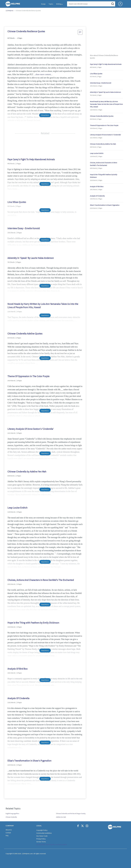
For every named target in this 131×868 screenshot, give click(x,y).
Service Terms (41, 842)
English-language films (12, 814)
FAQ (7, 835)
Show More (45, 115)
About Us (9, 830)
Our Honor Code (42, 836)
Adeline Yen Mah (61, 817)
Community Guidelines (44, 833)
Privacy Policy (41, 839)
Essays (43, 4)
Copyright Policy (42, 830)
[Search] (113, 4)
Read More (45, 184)
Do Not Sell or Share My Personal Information (52, 845)
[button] (80, 33)
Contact (8, 833)
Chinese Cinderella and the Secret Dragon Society (71, 814)
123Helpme (9, 10)
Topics (51, 4)
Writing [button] (59, 4)
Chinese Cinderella (11, 817)
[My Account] (121, 4)
